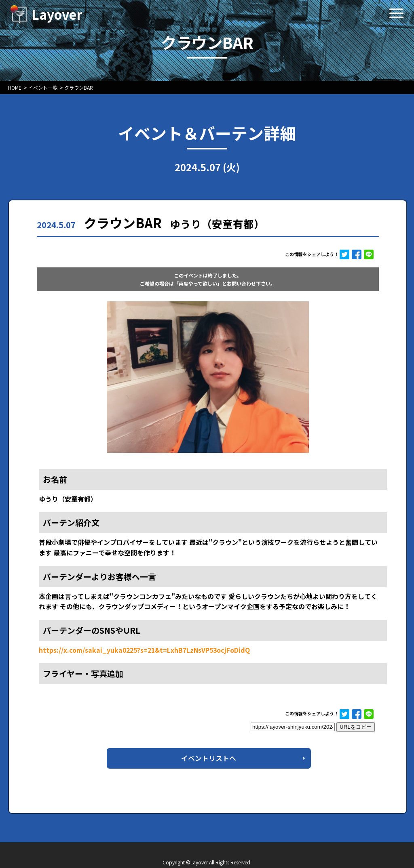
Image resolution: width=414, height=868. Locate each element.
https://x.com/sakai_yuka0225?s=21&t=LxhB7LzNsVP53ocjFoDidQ (144, 650)
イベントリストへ (209, 758)
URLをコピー (356, 727)
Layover (57, 14)
